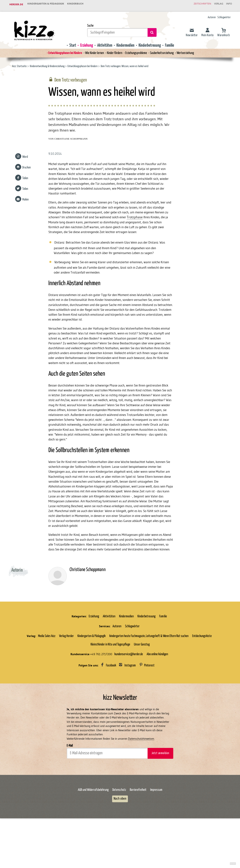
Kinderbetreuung (151, 43)
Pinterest (149, 705)
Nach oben (120, 839)
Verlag (215, 4)
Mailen (25, 199)
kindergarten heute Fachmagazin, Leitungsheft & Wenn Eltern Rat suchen (149, 675)
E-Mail (70, 786)
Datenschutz (119, 830)
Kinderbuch (79, 4)
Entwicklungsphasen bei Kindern (61, 50)
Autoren (211, 15)
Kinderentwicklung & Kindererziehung (47, 64)
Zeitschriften (196, 4)
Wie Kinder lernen (92, 50)
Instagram (130, 705)
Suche (90, 23)
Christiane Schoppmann (71, 138)
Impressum (156, 830)
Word (25, 156)
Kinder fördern (114, 50)
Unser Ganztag (142, 684)
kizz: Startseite (19, 64)
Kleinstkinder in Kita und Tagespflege (110, 684)
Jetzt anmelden (160, 793)
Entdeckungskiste (202, 675)
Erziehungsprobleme (137, 50)
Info (228, 4)
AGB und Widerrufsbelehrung (93, 830)
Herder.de (16, 4)
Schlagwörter (224, 15)
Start (70, 43)
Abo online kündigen (157, 693)
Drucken (26, 167)
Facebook (111, 705)
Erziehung (85, 43)
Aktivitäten (104, 43)
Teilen (25, 177)
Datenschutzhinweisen (141, 779)
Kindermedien (126, 43)
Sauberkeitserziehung (165, 50)
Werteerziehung (190, 50)
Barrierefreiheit (138, 830)
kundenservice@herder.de (129, 693)
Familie (172, 43)
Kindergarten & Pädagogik (47, 4)
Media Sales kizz (47, 675)
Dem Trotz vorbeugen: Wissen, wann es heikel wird (125, 64)
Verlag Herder (66, 675)
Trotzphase (56, 223)
